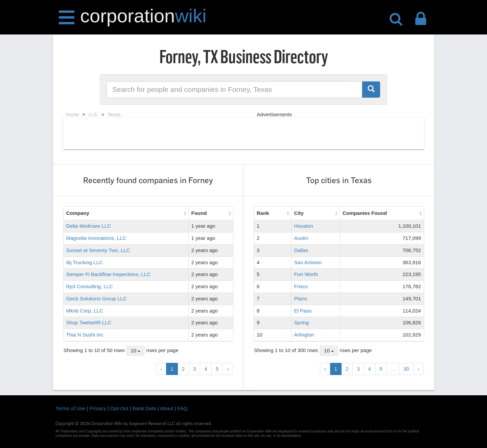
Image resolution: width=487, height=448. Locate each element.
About (167, 408)
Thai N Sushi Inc (85, 335)
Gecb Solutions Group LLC (97, 298)
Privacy (98, 408)
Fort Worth (306, 274)
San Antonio (308, 262)
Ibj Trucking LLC (85, 262)
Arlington (304, 335)
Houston (304, 226)
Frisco (301, 286)
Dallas (301, 250)
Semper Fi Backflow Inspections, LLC (108, 274)
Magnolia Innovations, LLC (96, 238)
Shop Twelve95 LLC (89, 322)
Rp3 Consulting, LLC (90, 286)
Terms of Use (70, 408)
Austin (301, 238)
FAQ (183, 408)
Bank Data (144, 408)
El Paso (303, 311)
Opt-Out (119, 408)
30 (406, 369)
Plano (301, 298)
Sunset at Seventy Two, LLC (98, 250)
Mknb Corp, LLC (85, 311)
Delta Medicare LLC (89, 226)
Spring (302, 322)
